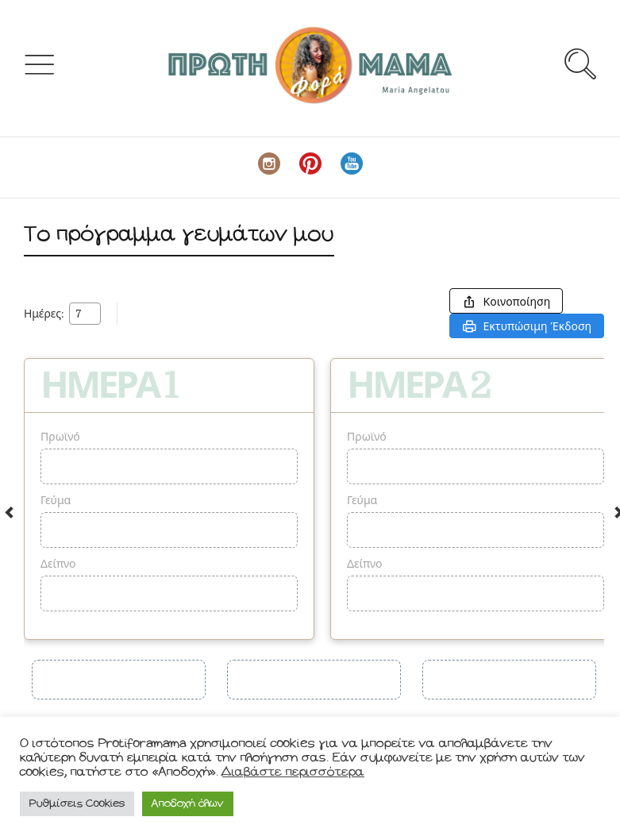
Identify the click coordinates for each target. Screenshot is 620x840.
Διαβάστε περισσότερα (293, 772)
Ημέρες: (44, 314)
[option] (169, 499)
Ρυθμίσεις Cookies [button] (77, 804)
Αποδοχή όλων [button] (188, 804)
